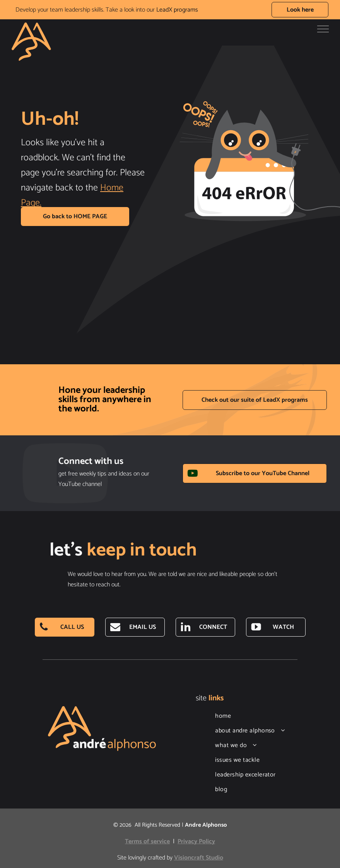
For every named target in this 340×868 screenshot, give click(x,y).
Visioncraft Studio (199, 858)
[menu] (323, 29)
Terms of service (147, 842)
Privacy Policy (196, 842)
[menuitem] (257, 716)
